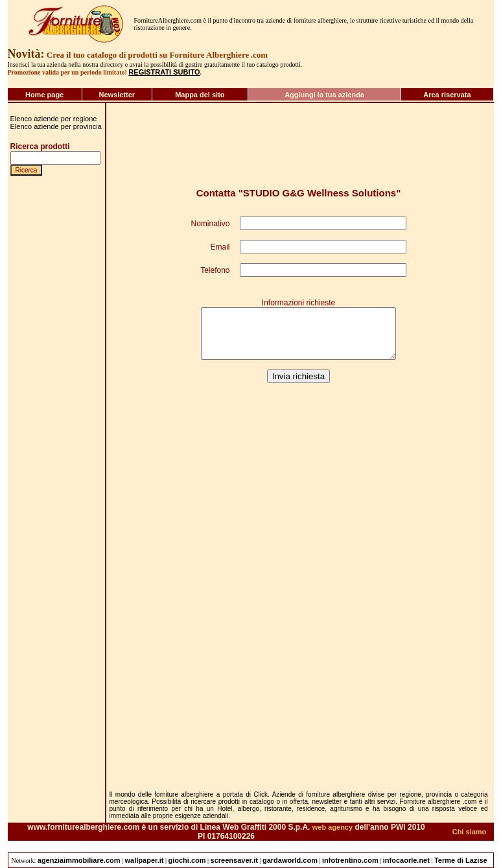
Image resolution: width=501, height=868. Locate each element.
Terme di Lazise (461, 860)
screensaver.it (234, 860)
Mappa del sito (200, 95)
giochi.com (187, 860)
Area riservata (447, 95)
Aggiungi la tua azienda (324, 95)
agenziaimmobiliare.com (79, 860)
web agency (332, 827)
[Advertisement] (49, 688)
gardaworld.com (290, 860)
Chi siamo (470, 832)
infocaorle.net (406, 860)
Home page (44, 95)
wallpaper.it (145, 860)
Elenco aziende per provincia (56, 126)
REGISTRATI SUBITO (164, 72)
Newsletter (117, 95)
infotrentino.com (350, 860)
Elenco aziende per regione (54, 119)
